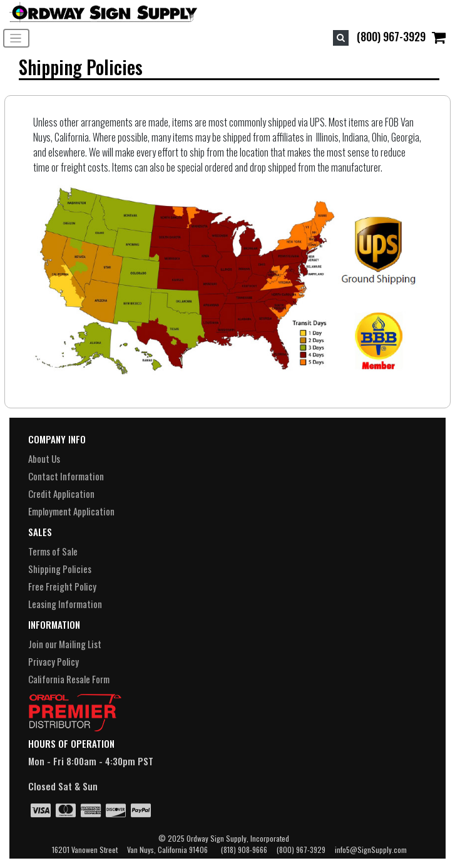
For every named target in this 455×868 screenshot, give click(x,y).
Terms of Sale (53, 551)
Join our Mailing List (65, 644)
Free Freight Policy (62, 586)
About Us (44, 458)
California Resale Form (69, 679)
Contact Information (66, 476)
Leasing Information (65, 604)
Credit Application (61, 493)
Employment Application (71, 511)
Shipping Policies (60, 569)
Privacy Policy (54, 661)
